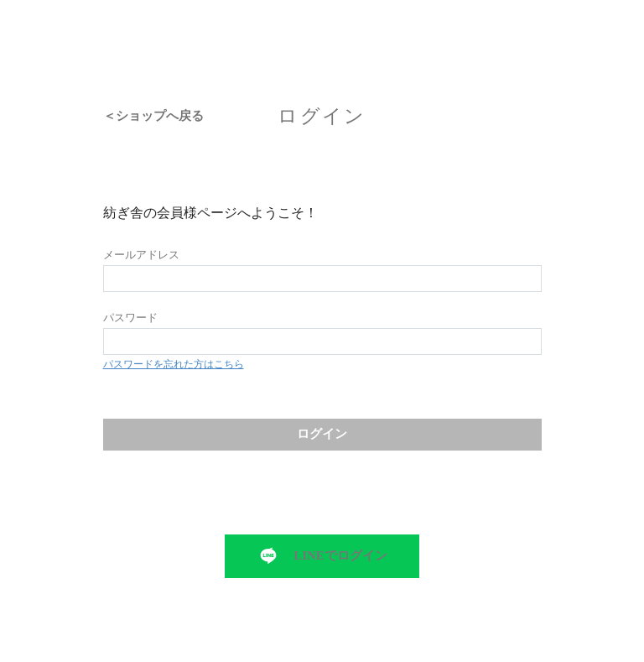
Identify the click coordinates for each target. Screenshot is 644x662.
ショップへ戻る (160, 116)
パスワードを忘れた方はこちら (174, 364)
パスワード (130, 318)
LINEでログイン (340, 555)
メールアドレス (141, 255)
